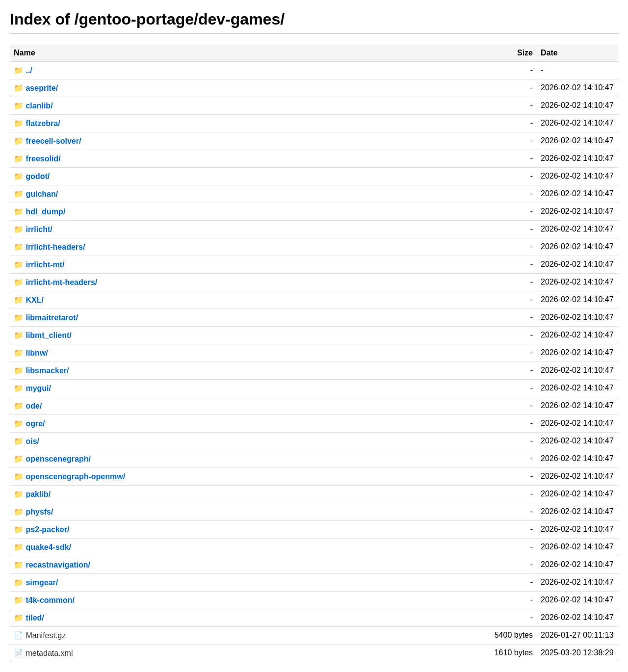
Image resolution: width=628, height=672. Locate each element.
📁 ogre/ (29, 424)
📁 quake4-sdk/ (42, 547)
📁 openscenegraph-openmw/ (69, 477)
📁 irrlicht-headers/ (49, 247)
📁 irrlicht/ (33, 229)
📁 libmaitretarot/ (46, 318)
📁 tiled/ (29, 618)
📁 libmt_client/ (43, 335)
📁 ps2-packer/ (41, 530)
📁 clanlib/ (33, 106)
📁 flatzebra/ (37, 123)
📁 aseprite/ (36, 88)
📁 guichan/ (36, 194)
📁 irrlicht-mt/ (39, 265)
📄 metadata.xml (43, 653)
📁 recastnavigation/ (52, 565)
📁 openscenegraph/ (52, 459)
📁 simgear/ (36, 582)
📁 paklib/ (32, 494)
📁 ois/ (26, 441)
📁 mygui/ (32, 388)
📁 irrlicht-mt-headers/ (55, 282)
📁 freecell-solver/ (47, 141)
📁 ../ (23, 70)
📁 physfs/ (33, 512)
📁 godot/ (32, 176)
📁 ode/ (28, 406)
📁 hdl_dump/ (39, 212)
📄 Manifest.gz (40, 635)
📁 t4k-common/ (44, 600)
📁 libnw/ (31, 353)
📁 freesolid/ (37, 159)
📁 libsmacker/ (41, 371)
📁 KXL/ (29, 300)
